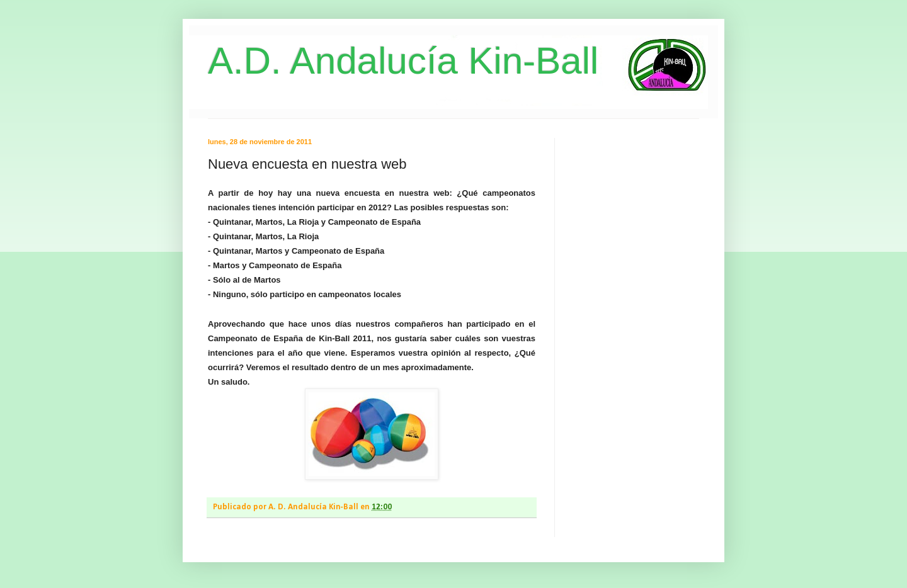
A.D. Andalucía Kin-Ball (403, 61)
